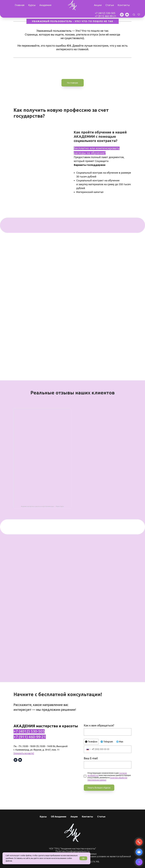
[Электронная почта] (127, 15)
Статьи (110, 5)
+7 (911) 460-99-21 (105, 16)
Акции (98, 5)
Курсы (32, 5)
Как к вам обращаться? (99, 725)
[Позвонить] (139, 842)
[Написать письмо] (139, 852)
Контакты (124, 5)
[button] (134, 14)
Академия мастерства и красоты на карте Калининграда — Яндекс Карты (42, 506)
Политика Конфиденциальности (72, 851)
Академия (45, 5)
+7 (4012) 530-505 (105, 13)
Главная (20, 5)
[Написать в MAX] (139, 862)
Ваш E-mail (91, 758)
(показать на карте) (24, 753)
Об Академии (59, 817)
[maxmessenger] (122, 15)
